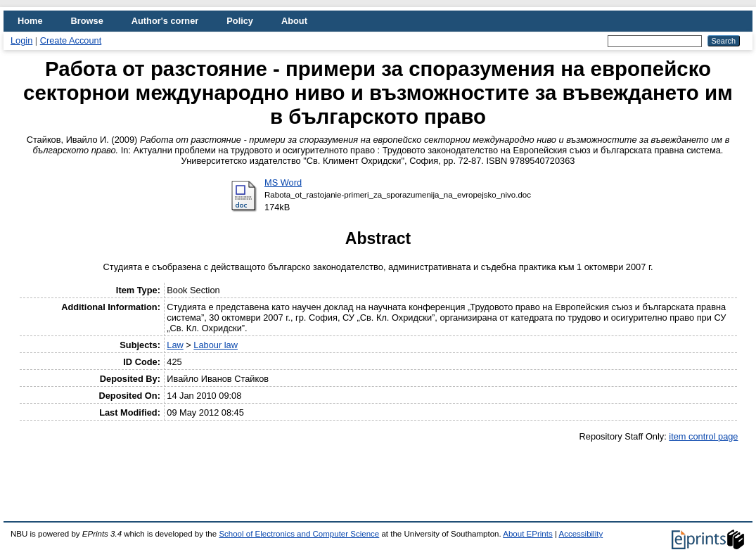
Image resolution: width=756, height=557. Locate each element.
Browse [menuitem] (87, 21)
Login (21, 40)
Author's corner (165, 21)
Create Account (71, 40)
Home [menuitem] (30, 21)
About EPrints (527, 534)
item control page (703, 436)
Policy (240, 21)
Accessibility (581, 534)
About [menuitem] (294, 21)
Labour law (216, 345)
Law (175, 345)
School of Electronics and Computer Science (299, 534)
